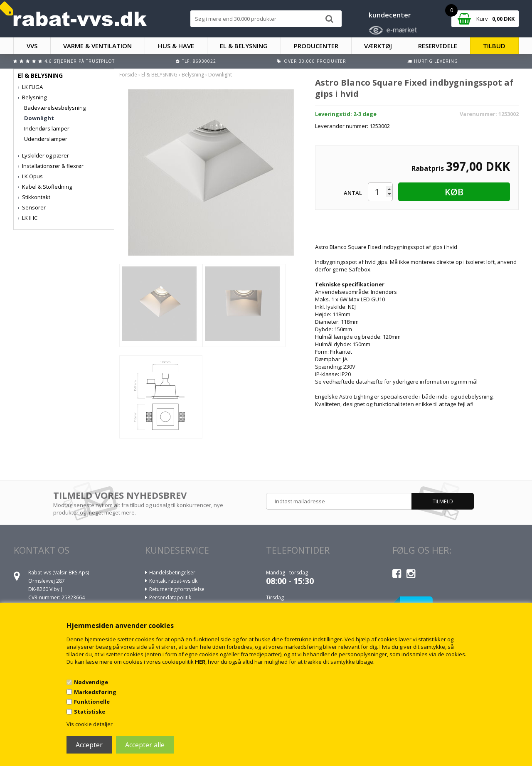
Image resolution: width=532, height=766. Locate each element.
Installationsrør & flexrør (53, 166)
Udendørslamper (46, 139)
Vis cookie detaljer (90, 724)
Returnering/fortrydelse (177, 589)
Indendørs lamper (47, 128)
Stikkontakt (36, 197)
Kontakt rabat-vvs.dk (173, 581)
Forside (128, 75)
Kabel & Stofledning (47, 187)
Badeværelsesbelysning (55, 108)
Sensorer (34, 207)
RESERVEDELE (438, 46)
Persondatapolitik (170, 597)
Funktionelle (92, 702)
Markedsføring (95, 692)
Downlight (39, 118)
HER (200, 662)
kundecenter (390, 15)
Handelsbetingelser (172, 573)
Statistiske (90, 712)
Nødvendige (91, 682)
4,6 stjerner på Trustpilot (80, 61)
